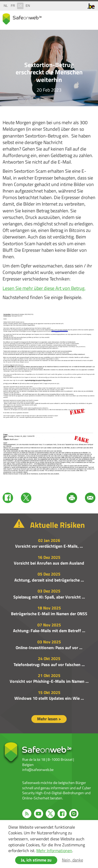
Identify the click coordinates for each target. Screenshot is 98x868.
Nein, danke (73, 860)
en (28, 6)
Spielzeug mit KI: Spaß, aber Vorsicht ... (49, 597)
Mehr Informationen (54, 851)
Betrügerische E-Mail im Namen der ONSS (49, 614)
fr (13, 6)
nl (6, 6)
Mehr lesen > (49, 719)
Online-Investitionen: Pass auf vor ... (49, 648)
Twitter (26, 498)
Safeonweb (22, 19)
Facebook (8, 498)
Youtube (39, 814)
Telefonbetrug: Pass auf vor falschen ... (49, 665)
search (80, 18)
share (69, 18)
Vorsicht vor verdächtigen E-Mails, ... (49, 546)
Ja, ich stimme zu (36, 860)
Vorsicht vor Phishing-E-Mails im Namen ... (49, 681)
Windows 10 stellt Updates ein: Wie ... (49, 698)
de (20, 6)
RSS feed (27, 814)
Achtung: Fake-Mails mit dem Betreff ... (49, 631)
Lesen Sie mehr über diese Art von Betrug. (44, 288)
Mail (90, 498)
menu (90, 18)
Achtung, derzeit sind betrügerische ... (49, 580)
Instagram (74, 814)
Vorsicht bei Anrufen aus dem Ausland (49, 563)
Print (72, 498)
